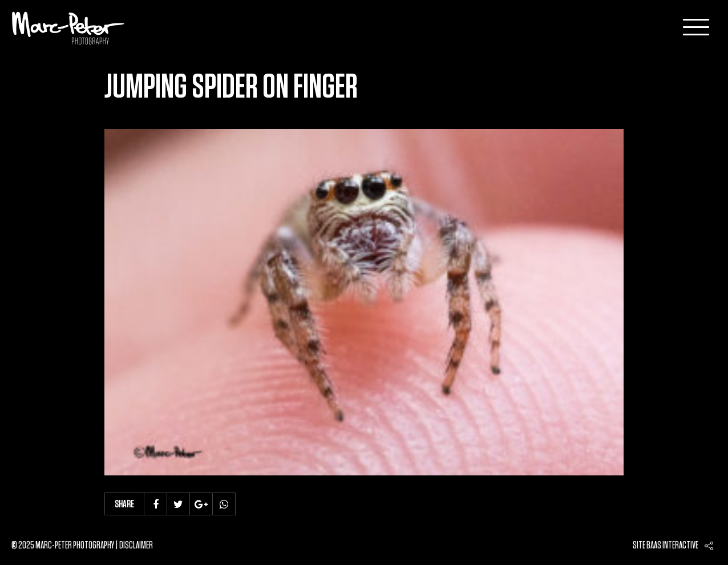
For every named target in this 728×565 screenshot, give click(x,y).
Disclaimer (136, 546)
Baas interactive (672, 546)
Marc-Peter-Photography (68, 28)
